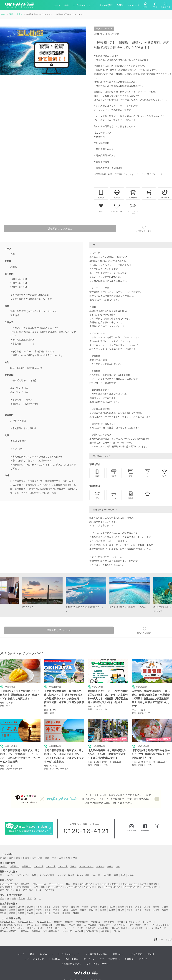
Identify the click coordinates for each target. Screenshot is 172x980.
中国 (54, 858)
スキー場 (96, 875)
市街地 (22, 898)
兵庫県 (74, 910)
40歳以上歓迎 (105, 925)
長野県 (3, 910)
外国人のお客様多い (120, 928)
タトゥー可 (67, 931)
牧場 (123, 875)
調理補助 (153, 884)
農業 (116, 875)
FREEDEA (55, 959)
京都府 (56, 910)
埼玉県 (94, 907)
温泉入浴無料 (120, 925)
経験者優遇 (61, 925)
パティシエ (89, 887)
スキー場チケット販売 (10, 890)
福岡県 (12, 913)
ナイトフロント (56, 884)
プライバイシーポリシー (99, 964)
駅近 (57, 928)
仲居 (68, 884)
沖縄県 (76, 913)
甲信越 (26, 858)
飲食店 (71, 875)
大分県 (47, 913)
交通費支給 (96, 922)
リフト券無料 (135, 925)
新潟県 (156, 907)
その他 (131, 875)
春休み (110, 866)
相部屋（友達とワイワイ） (12, 925)
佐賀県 (21, 913)
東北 (11, 858)
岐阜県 (12, 910)
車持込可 (31, 928)
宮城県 (30, 907)
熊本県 (39, 913)
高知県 (3, 913)
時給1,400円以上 (8, 922)
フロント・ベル (39, 884)
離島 (14, 898)
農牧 (43, 887)
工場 (36, 887)
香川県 (156, 910)
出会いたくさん (45, 928)
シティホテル (23, 875)
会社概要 (129, 959)
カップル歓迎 (90, 925)
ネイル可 (79, 931)
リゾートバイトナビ (34, 959)
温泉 (2, 898)
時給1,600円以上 (44, 922)
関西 (47, 858)
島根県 (112, 910)
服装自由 (25, 931)
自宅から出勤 (33, 925)
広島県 (130, 910)
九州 (68, 858)
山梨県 (165, 907)
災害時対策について (71, 964)
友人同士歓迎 (75, 925)
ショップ (61, 875)
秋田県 (39, 907)
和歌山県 (93, 910)
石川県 (138, 907)
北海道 (3, 858)
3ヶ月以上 (63, 866)
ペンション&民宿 (47, 875)
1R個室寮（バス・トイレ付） (139, 922)
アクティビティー (129, 884)
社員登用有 (137, 928)
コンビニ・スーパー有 (72, 928)
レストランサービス (9, 884)
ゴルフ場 (107, 875)
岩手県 (21, 907)
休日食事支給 (92, 931)
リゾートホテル (7, 875)
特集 (67, 5)
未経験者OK (48, 925)
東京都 (65, 907)
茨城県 (103, 907)
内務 (99, 887)
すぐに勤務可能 (17, 928)
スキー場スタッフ (112, 887)
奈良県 (83, 910)
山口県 (138, 910)
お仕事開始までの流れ (96, 954)
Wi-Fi (5, 928)
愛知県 (30, 910)
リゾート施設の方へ (110, 959)
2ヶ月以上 (51, 866)
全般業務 (25, 884)
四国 (61, 858)
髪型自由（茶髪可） (9, 931)
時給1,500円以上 (26, 922)
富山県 (130, 907)
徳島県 (147, 910)
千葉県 (85, 907)
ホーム (57, 5)
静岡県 (21, 910)
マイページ (133, 5)
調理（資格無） (24, 887)
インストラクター (110, 884)
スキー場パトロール (32, 890)
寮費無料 (58, 922)
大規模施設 (90, 928)
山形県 (47, 907)
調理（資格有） (7, 887)
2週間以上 (15, 866)
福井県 (147, 907)
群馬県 (121, 907)
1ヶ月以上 (39, 866)
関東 (18, 858)
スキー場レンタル (150, 887)
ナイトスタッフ (55, 887)
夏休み (73, 866)
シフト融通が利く (51, 931)
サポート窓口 (72, 959)
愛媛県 (165, 910)
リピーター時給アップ (155, 928)
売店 (75, 884)
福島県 (56, 907)
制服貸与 (36, 931)
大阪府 (65, 910)
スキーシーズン (86, 866)
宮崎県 (56, 913)
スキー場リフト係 (131, 887)
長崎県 (30, 913)
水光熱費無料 (82, 922)
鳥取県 (103, 910)
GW (118, 866)
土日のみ (116, 931)
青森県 (12, 907)
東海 (40, 858)
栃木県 (112, 907)
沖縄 (75, 858)
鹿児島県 (66, 913)
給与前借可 (109, 922)
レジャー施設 (83, 875)
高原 (30, 898)
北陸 (34, 858)
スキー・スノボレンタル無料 (157, 925)
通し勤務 (105, 931)
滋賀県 (47, 910)
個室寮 (120, 922)
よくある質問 (106, 5)
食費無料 (69, 922)
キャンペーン (46, 954)
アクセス (143, 959)
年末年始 (100, 866)
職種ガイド (118, 954)
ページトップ (165, 939)
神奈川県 (75, 907)
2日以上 (4, 866)
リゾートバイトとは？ (84, 5)
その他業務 (49, 890)
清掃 (97, 884)
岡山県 (121, 910)
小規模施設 (103, 928)
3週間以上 (27, 866)
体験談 (120, 5)
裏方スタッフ (86, 884)
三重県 (39, 910)
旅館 (34, 875)
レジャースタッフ (73, 887)
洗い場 (143, 884)
